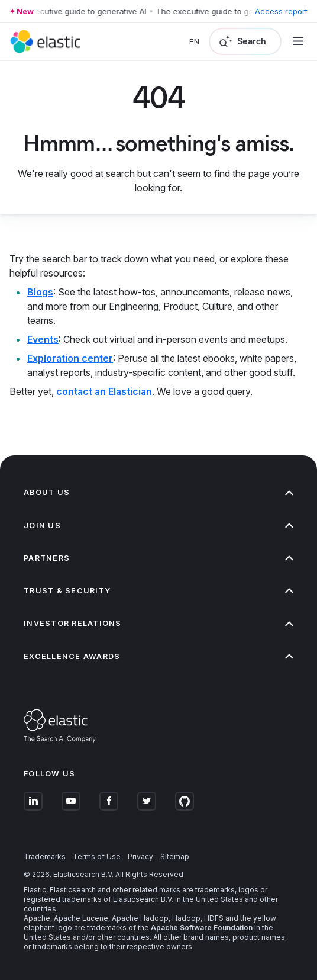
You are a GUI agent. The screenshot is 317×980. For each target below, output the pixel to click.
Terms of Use (97, 857)
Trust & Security (158, 591)
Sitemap (175, 857)
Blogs (40, 292)
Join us (158, 526)
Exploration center (70, 358)
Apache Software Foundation (202, 928)
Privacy (140, 857)
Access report (281, 11)
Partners (158, 558)
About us (158, 492)
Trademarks (45, 857)
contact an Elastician (104, 391)
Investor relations (158, 623)
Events (43, 339)
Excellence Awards (158, 656)
